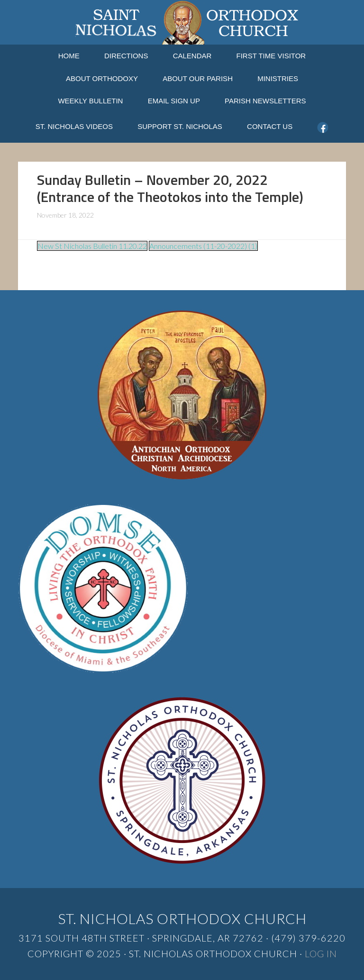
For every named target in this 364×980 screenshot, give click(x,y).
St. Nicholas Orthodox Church (182, 22)
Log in (321, 953)
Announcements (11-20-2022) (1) (203, 246)
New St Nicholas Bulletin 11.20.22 (92, 246)
